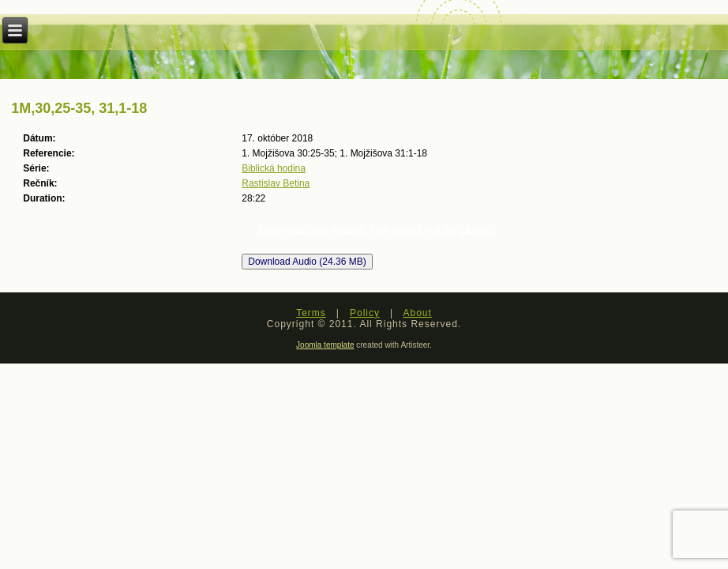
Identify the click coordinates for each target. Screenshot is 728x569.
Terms (311, 313)
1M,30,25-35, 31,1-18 (79, 108)
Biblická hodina (274, 168)
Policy (365, 313)
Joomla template (325, 345)
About (417, 313)
